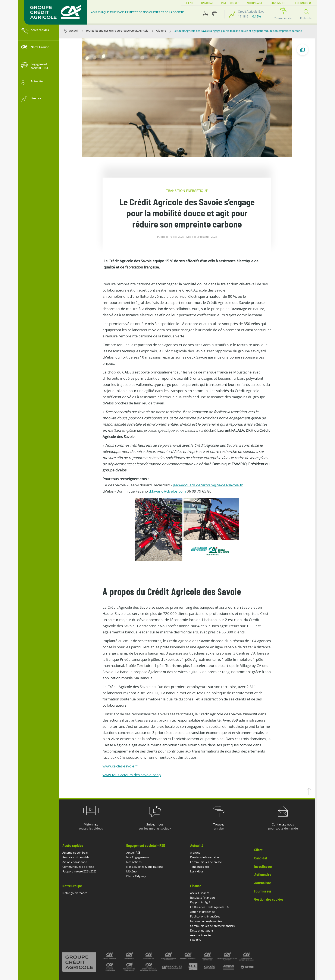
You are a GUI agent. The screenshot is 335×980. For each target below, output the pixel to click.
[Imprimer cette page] (215, 14)
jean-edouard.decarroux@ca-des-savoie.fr (210, 443)
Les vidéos (199, 830)
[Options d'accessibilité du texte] (206, 14)
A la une (161, 31)
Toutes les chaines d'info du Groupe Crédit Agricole (117, 31)
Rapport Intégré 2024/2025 (82, 830)
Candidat (201, 3)
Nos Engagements (140, 815)
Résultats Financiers (205, 856)
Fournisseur (298, 3)
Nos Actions (136, 820)
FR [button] (313, 3)
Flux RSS (198, 898)
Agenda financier (203, 893)
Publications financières (207, 875)
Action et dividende (77, 820)
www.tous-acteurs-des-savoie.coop (134, 733)
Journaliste (273, 3)
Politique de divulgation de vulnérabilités (220, 947)
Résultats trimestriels (78, 815)
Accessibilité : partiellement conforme (91, 947)
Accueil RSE (135, 811)
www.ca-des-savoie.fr (123, 724)
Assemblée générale (77, 811)
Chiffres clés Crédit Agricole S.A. (212, 865)
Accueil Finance (202, 851)
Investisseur (224, 3)
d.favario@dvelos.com (169, 449)
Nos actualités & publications (147, 825)
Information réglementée (209, 879)
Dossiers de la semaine (207, 815)
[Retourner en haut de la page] (311, 752)
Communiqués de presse (80, 825)
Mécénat (134, 830)
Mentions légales (130, 947)
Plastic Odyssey (138, 834)
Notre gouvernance (77, 851)
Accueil (73, 31)
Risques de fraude (79, 952)
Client (183, 3)
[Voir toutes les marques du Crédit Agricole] (168, 920)
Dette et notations (204, 889)
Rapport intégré (203, 860)
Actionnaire (249, 3)
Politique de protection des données (168, 947)
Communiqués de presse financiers (215, 884)
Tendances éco (202, 825)
